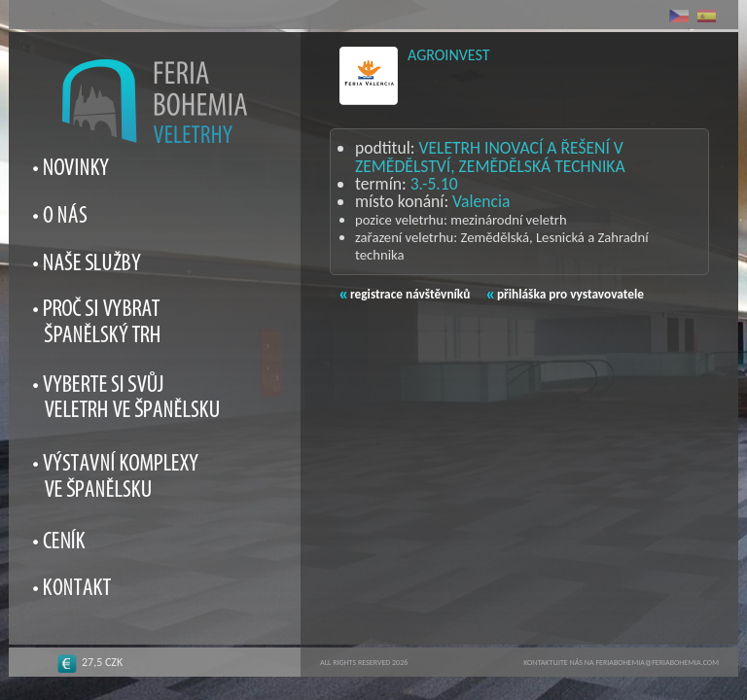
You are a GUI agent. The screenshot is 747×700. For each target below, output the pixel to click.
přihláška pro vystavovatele (565, 294)
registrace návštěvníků (405, 294)
